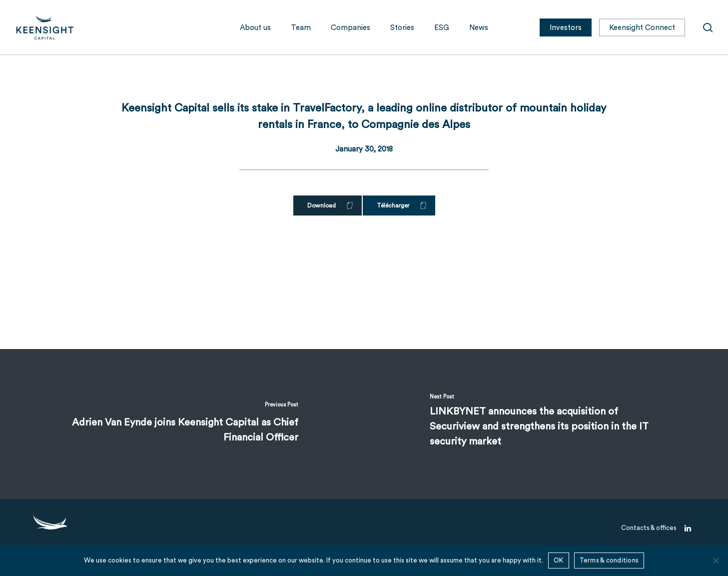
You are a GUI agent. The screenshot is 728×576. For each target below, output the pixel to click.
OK (559, 560)
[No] (716, 560)
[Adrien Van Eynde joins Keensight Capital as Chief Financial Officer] (182, 424)
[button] (328, 205)
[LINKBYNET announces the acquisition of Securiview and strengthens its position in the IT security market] (546, 424)
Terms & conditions (609, 560)
